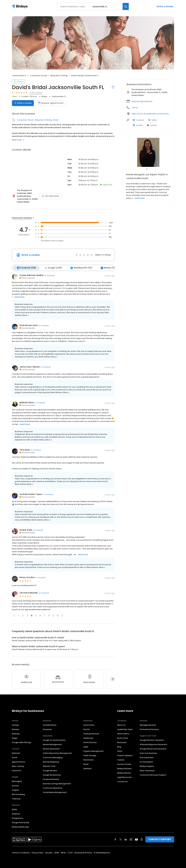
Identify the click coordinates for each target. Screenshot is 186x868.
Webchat (16, 753)
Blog (119, 747)
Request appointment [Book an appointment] (51, 103)
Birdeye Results (124, 773)
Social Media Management (55, 792)
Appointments (19, 762)
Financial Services (91, 734)
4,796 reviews (36, 93)
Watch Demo (123, 734)
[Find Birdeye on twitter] (121, 839)
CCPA (70, 853)
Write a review (165, 6)
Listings (15, 725)
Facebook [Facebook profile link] (138, 120)
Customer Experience (53, 788)
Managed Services (148, 725)
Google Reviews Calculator (152, 740)
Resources (122, 742)
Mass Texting (18, 766)
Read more (18, 140)
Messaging (17, 781)
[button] (14, 616)
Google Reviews (50, 771)
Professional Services (149, 729)
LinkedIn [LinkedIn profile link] (138, 125)
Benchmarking (18, 794)
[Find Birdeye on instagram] (131, 839)
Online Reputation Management (57, 753)
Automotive (89, 725)
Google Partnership (21, 823)
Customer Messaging (53, 758)
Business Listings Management (57, 784)
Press (120, 751)
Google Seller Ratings (21, 742)
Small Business (50, 725)
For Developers (146, 762)
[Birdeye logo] (20, 7)
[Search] (126, 6)
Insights (16, 790)
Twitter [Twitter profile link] (153, 120)
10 (58, 616)
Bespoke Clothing (59, 76)
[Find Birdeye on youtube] (136, 839)
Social (15, 758)
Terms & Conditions (21, 853)
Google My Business (52, 775)
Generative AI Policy (83, 853)
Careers (121, 760)
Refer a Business (147, 771)
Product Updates (125, 755)
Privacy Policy (38, 853)
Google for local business (54, 740)
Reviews (16, 729)
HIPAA (63, 853)
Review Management (52, 744)
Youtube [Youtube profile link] (152, 125)
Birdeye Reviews (124, 769)
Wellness (87, 769)
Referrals (16, 734)
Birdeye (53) (108, 268)
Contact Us (122, 782)
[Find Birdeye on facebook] (115, 839)
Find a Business (147, 758)
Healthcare (88, 738)
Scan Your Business (148, 753)
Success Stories (124, 764)
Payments (17, 771)
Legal (86, 747)
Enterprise (47, 729)
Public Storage (90, 755)
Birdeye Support (147, 766)
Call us (135, 108)
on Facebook (49, 275)
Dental (86, 729)
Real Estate (88, 760)
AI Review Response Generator (153, 744)
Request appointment (142, 101)
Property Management (94, 751)
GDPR (57, 853)
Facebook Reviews (51, 779)
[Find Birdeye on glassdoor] (142, 839)
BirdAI (14, 809)
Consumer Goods (39, 76)
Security (49, 853)
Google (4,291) (53, 268)
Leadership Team (125, 729)
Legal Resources (124, 777)
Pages (15, 738)
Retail (86, 764)
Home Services (90, 742)
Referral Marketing (51, 762)
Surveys (15, 786)
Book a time (123, 738)
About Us (121, 725)
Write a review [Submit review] (23, 103)
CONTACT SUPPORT (160, 839)
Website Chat (49, 766)
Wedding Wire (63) (81, 268)
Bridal (44, 96)
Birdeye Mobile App (20, 827)
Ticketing (16, 799)
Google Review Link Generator (153, 749)
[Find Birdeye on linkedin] (126, 839)
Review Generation (51, 749)
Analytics (16, 814)
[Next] (113, 679)
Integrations (18, 818)
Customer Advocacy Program (153, 775)
